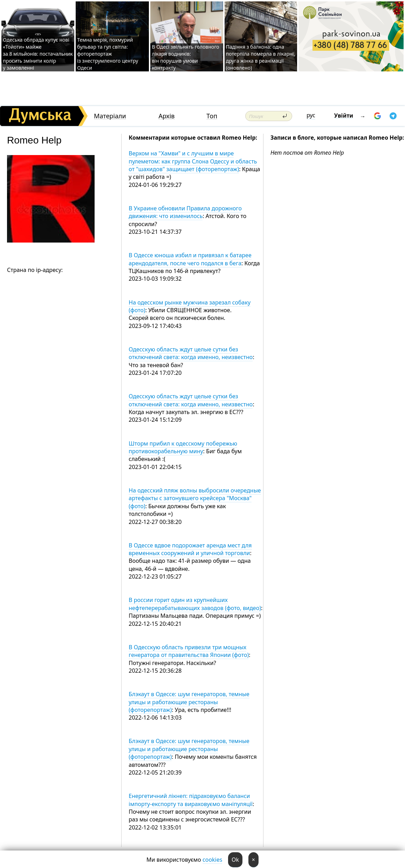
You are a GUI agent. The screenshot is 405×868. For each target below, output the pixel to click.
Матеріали (110, 116)
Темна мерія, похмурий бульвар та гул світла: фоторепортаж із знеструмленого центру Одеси (108, 54)
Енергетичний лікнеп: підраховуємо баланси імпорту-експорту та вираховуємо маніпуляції (191, 800)
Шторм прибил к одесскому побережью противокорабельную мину (183, 447)
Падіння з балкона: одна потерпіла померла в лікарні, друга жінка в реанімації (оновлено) (260, 57)
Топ (212, 116)
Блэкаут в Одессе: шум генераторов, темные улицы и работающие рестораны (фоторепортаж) (189, 702)
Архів (166, 116)
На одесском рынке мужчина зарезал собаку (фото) (190, 306)
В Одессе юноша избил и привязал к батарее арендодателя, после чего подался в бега (190, 259)
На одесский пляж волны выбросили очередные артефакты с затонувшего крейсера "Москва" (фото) (195, 498)
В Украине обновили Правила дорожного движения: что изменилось (185, 212)
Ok (235, 860)
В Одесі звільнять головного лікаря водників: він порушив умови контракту (185, 57)
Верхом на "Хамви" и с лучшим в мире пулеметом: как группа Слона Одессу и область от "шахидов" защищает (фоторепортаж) (193, 161)
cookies (212, 860)
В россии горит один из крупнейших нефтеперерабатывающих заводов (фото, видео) (195, 604)
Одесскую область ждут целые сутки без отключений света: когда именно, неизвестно (191, 353)
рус (311, 115)
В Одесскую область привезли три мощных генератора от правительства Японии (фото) (189, 651)
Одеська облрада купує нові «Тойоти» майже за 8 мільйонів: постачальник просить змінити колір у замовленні (38, 54)
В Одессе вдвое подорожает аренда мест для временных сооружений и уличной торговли (190, 549)
